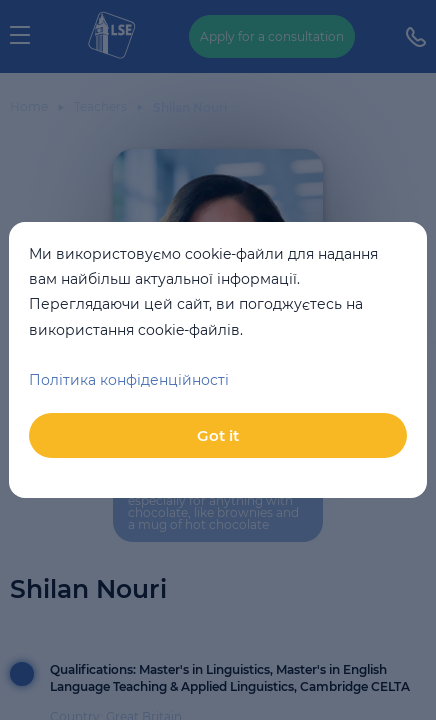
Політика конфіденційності (129, 380)
